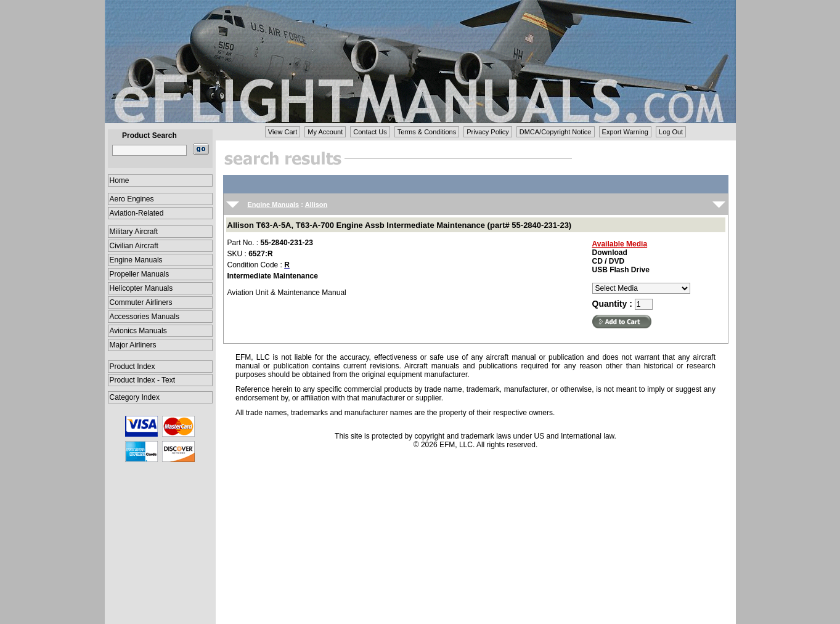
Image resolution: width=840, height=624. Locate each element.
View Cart (283, 132)
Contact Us (370, 132)
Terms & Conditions (427, 132)
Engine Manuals (136, 260)
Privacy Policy (487, 132)
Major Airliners (133, 345)
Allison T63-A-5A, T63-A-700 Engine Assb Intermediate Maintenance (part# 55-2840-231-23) (400, 225)
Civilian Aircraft (134, 246)
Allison (316, 205)
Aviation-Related (137, 213)
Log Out (671, 132)
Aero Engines (132, 199)
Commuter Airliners (141, 302)
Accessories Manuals (145, 317)
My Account (325, 132)
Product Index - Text (143, 380)
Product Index (133, 367)
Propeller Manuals (140, 274)
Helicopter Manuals (141, 288)
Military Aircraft (134, 232)
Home (120, 180)
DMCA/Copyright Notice (556, 132)
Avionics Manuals (138, 331)
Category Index (135, 397)
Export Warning (625, 132)
